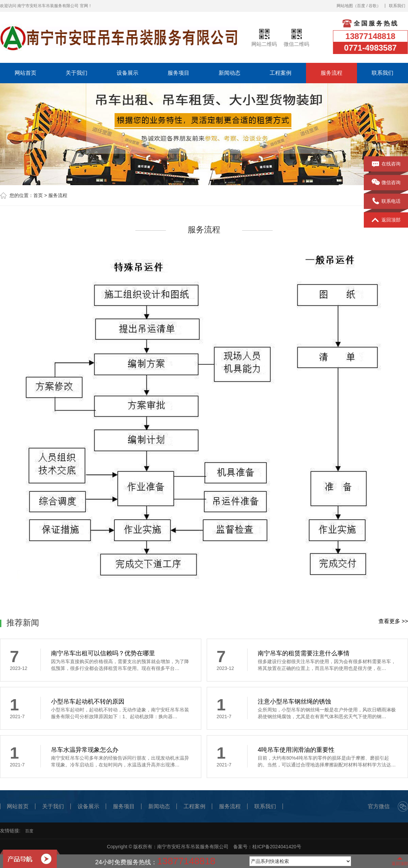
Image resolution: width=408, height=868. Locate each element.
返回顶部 (386, 220)
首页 (38, 195)
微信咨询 (386, 183)
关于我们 (76, 73)
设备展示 (128, 73)
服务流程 (331, 73)
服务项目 (178, 73)
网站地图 (345, 6)
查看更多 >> (393, 621)
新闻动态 (230, 73)
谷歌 (373, 6)
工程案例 (280, 73)
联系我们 (397, 6)
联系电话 (386, 201)
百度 (361, 6)
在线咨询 (386, 164)
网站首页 (26, 73)
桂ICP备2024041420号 (277, 847)
